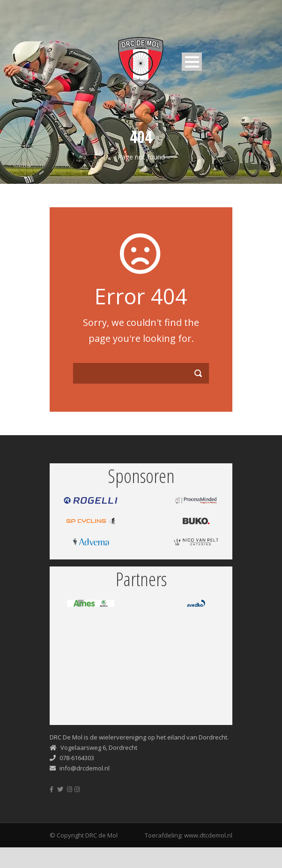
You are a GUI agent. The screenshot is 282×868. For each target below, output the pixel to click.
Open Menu (192, 62)
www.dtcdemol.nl (208, 835)
